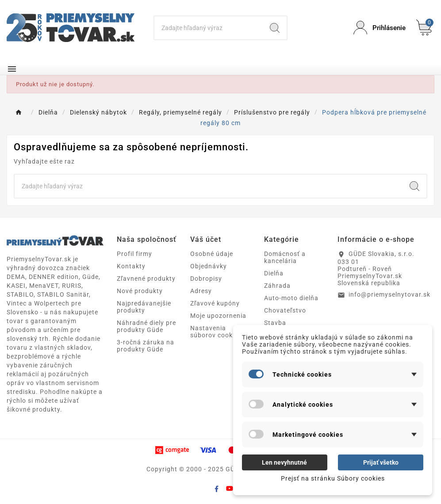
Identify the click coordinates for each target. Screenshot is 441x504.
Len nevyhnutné (284, 462)
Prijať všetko (381, 462)
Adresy (201, 291)
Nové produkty (140, 291)
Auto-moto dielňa (291, 298)
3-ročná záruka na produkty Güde (146, 346)
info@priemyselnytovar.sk (389, 294)
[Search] (208, 28)
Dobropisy (206, 279)
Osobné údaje (212, 254)
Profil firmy (134, 254)
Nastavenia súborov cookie (214, 332)
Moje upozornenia (218, 316)
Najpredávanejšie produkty (144, 307)
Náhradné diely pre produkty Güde (146, 326)
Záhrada (277, 286)
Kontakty (131, 266)
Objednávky (209, 266)
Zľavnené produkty (146, 279)
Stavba (275, 323)
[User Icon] (380, 28)
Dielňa (274, 273)
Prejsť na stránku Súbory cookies (333, 478)
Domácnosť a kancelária (285, 257)
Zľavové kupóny (215, 303)
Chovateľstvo (285, 310)
